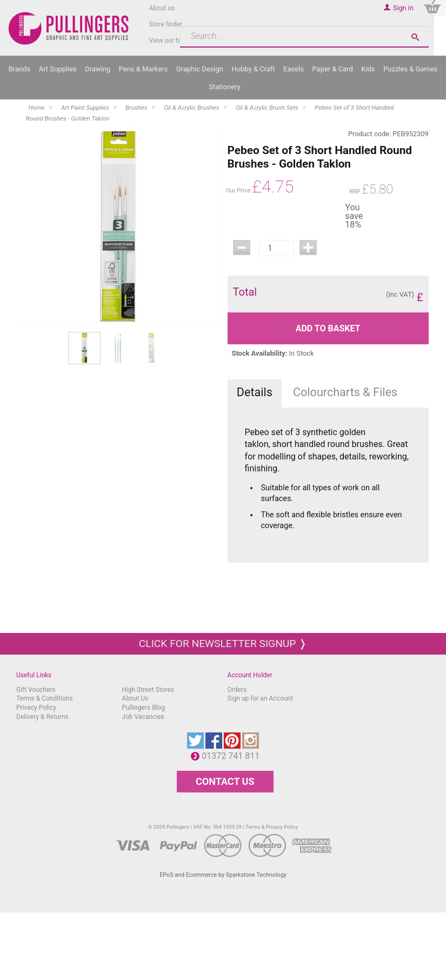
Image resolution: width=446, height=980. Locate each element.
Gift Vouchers (36, 690)
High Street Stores (148, 690)
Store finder (166, 24)
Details (255, 392)
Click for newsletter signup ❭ (223, 644)
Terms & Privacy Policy (272, 827)
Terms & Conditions (45, 698)
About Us (135, 698)
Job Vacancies (143, 717)
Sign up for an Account (260, 698)
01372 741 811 (233, 756)
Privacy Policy (36, 708)
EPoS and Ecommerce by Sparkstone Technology (223, 875)
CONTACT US (225, 781)
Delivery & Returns (42, 717)
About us (162, 8)
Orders (237, 690)
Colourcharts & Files (345, 392)
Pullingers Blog (143, 708)
